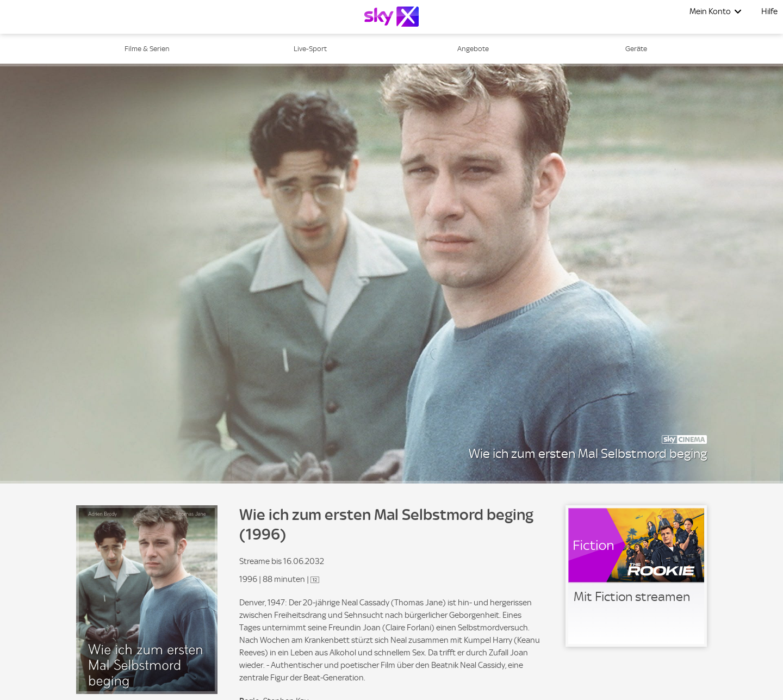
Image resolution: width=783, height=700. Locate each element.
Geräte (636, 49)
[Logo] (391, 17)
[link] (636, 576)
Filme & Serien (147, 49)
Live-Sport (310, 49)
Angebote (473, 49)
